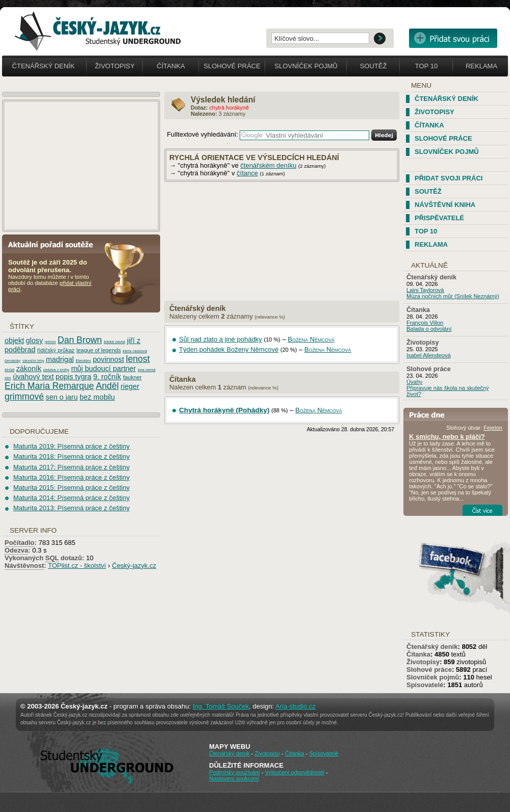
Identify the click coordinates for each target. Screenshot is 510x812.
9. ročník (107, 377)
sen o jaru (62, 397)
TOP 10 (426, 231)
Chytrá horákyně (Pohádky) (224, 410)
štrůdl (9, 370)
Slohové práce (232, 66)
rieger (130, 386)
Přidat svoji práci (449, 178)
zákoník (29, 369)
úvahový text (33, 377)
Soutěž (374, 66)
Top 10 (426, 66)
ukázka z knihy (56, 370)
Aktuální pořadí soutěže (55, 244)
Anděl (107, 386)
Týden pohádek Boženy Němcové (229, 349)
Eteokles (83, 361)
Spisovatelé (425, 685)
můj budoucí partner (103, 369)
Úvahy (414, 382)
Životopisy (115, 66)
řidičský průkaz (56, 350)
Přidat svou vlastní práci (453, 38)
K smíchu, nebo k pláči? (447, 437)
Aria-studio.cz (296, 706)
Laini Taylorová (425, 290)
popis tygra (73, 377)
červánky (12, 361)
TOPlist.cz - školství (77, 566)
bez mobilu (97, 397)
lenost (138, 359)
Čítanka (171, 66)
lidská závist (114, 342)
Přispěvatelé (439, 218)
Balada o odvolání (429, 329)
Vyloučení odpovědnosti (294, 772)
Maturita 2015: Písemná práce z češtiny (71, 488)
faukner (132, 377)
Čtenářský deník (44, 66)
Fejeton (493, 428)
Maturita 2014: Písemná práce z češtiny (71, 498)
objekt (14, 340)
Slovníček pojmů (306, 66)
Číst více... (482, 510)
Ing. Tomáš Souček (221, 706)
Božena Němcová (311, 339)
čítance (247, 173)
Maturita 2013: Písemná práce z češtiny (71, 508)
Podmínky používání (235, 772)
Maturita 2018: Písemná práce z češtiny (71, 456)
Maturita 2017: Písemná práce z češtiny (71, 467)
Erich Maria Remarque (49, 386)
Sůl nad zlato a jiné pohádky (221, 339)
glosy (34, 340)
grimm (50, 342)
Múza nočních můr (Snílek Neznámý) (453, 296)
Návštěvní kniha (445, 205)
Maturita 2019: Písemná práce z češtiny (71, 446)
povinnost (108, 359)
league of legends (99, 350)
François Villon (425, 323)
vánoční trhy (33, 361)
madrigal (60, 359)
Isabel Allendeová (429, 355)
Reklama (481, 66)
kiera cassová (135, 351)
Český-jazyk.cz (134, 566)
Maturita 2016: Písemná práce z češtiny (71, 477)
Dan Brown (80, 340)
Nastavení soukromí (234, 778)
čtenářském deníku (268, 165)
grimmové (24, 397)
